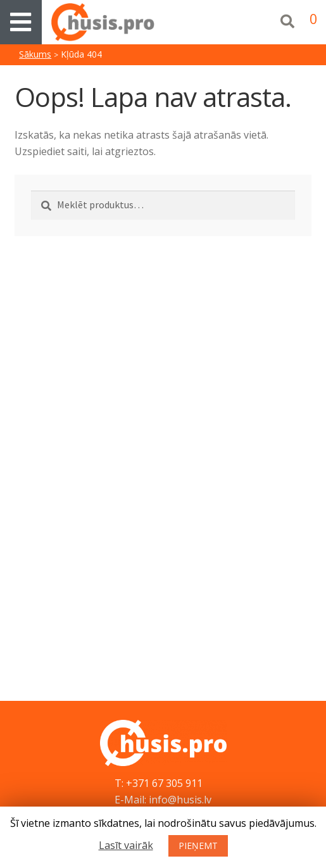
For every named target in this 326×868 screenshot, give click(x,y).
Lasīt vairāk (126, 845)
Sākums (35, 54)
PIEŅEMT (198, 846)
